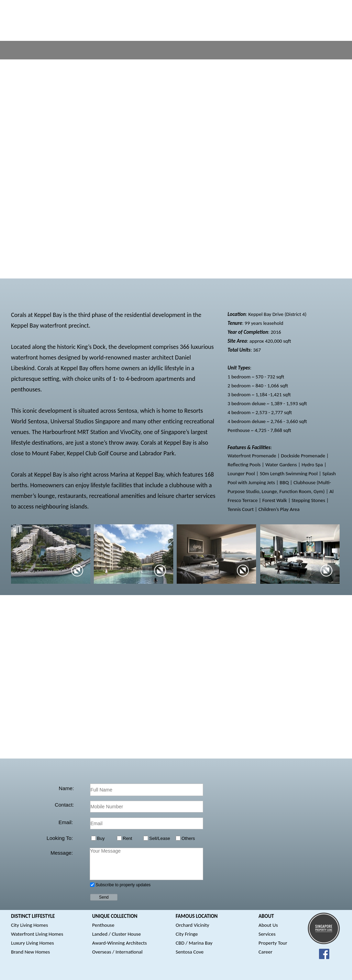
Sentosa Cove (190, 952)
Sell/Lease (160, 838)
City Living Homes (30, 925)
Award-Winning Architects (119, 943)
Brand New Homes (30, 952)
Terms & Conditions (201, 973)
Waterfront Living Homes (37, 934)
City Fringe (187, 934)
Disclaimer (166, 973)
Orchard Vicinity (192, 925)
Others (188, 838)
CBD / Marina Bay (194, 943)
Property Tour (273, 943)
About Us (268, 925)
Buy (101, 838)
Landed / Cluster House (117, 934)
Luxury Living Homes (32, 943)
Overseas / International (117, 952)
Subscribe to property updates (123, 885)
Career (265, 952)
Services (267, 934)
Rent (127, 838)
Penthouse (103, 925)
